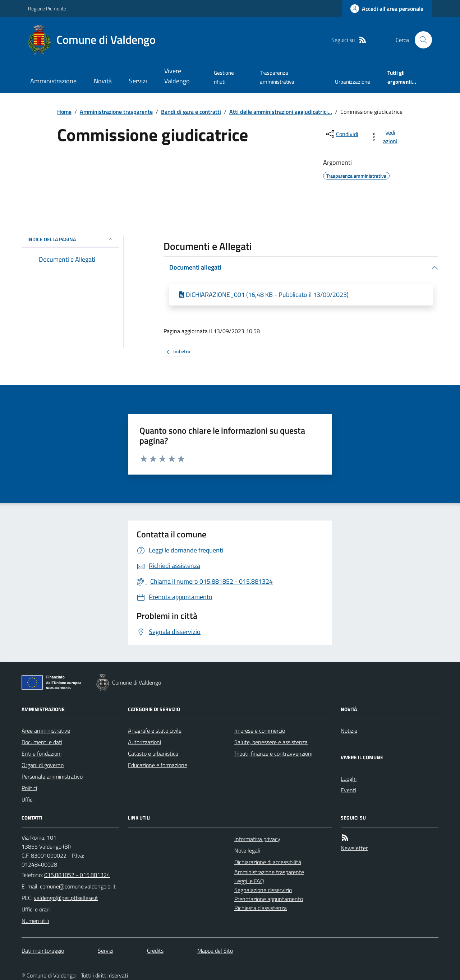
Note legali (247, 850)
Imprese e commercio (260, 731)
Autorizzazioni (144, 742)
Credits (155, 951)
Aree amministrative (46, 731)
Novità (103, 81)
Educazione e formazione (158, 765)
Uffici (27, 799)
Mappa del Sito (215, 951)
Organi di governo (43, 765)
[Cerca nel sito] (420, 40)
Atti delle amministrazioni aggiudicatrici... (281, 112)
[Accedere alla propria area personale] (387, 9)
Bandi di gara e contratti (191, 112)
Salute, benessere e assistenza (271, 742)
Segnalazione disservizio (263, 890)
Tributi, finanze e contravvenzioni (273, 753)
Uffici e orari (36, 909)
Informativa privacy (257, 839)
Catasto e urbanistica (153, 753)
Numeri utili (35, 921)
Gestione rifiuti (224, 77)
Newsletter (354, 848)
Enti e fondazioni (42, 753)
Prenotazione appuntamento (269, 899)
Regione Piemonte (47, 8)
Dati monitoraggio (43, 951)
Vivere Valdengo (177, 76)
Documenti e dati (42, 742)
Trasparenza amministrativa (277, 77)
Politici (29, 788)
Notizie (349, 731)
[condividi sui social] (341, 134)
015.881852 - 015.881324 (77, 875)
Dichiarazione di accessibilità (268, 862)
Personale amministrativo (52, 776)
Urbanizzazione (353, 82)
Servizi (138, 81)
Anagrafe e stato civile (155, 731)
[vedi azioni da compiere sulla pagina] (385, 137)
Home (64, 112)
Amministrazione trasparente (116, 112)
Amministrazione (53, 81)
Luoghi (349, 779)
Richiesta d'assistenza (261, 908)
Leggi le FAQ (249, 881)
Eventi (348, 790)
